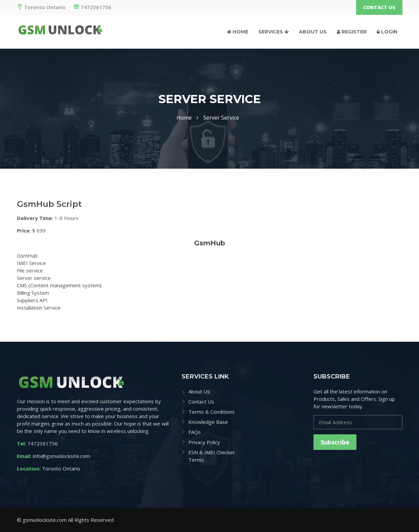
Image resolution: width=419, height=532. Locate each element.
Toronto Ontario (41, 7)
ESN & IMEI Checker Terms (212, 456)
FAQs (195, 432)
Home (238, 32)
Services (274, 32)
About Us (313, 32)
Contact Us (379, 7)
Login (387, 32)
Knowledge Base (208, 422)
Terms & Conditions (212, 412)
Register (352, 32)
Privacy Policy (204, 442)
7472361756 (92, 7)
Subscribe (335, 442)
